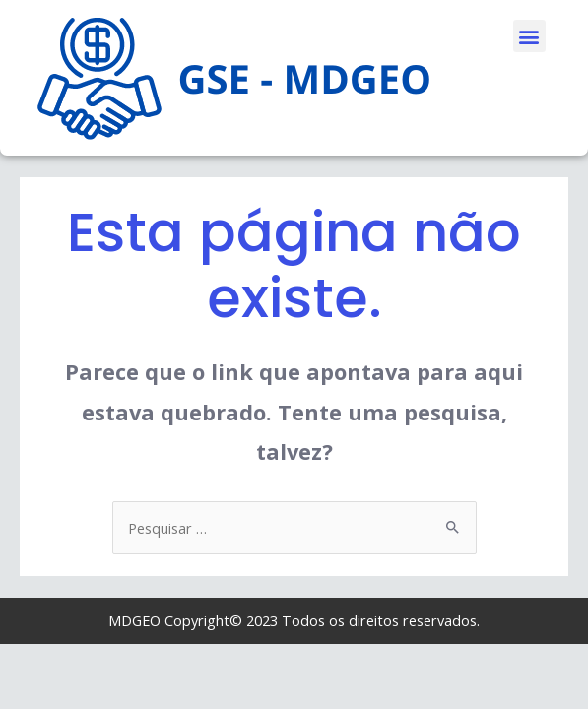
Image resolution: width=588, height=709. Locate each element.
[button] (529, 36)
